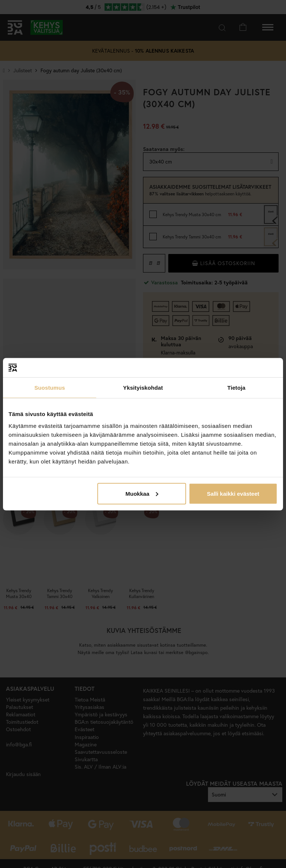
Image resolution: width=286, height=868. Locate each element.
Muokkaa (142, 493)
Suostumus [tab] (50, 388)
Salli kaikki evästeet (233, 493)
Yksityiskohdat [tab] (143, 388)
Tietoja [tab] (236, 388)
